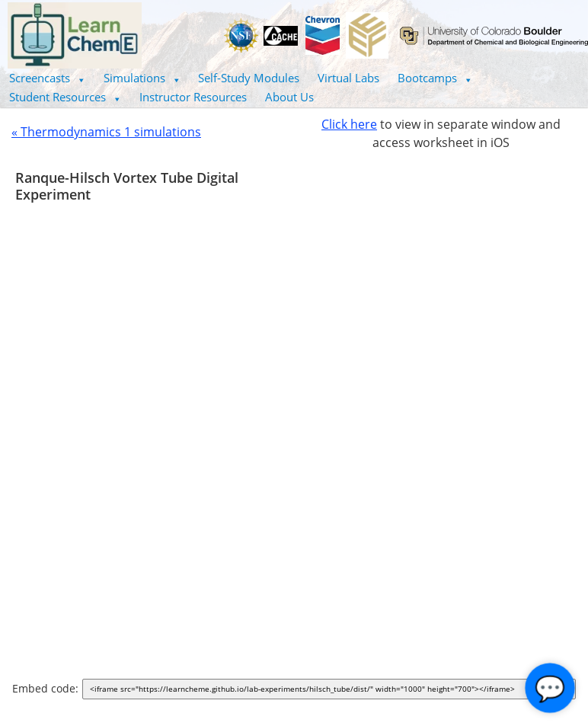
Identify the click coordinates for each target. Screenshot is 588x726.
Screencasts (47, 78)
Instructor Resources (193, 97)
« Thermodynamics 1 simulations (106, 132)
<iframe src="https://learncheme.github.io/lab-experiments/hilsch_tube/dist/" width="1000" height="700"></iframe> (332, 690)
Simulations (142, 78)
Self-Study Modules (249, 78)
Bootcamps (435, 78)
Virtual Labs (348, 78)
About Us (289, 97)
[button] (47, 78)
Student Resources (65, 97)
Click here (349, 124)
